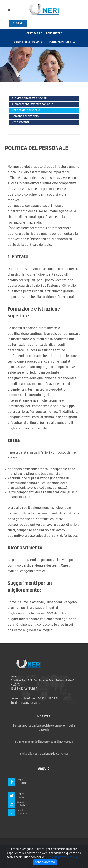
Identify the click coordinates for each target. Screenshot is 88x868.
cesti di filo (34, 34)
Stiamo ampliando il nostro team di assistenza (44, 742)
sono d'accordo (45, 862)
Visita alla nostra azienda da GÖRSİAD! (44, 754)
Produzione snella (62, 42)
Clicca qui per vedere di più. (63, 857)
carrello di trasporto (30, 42)
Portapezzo (54, 34)
